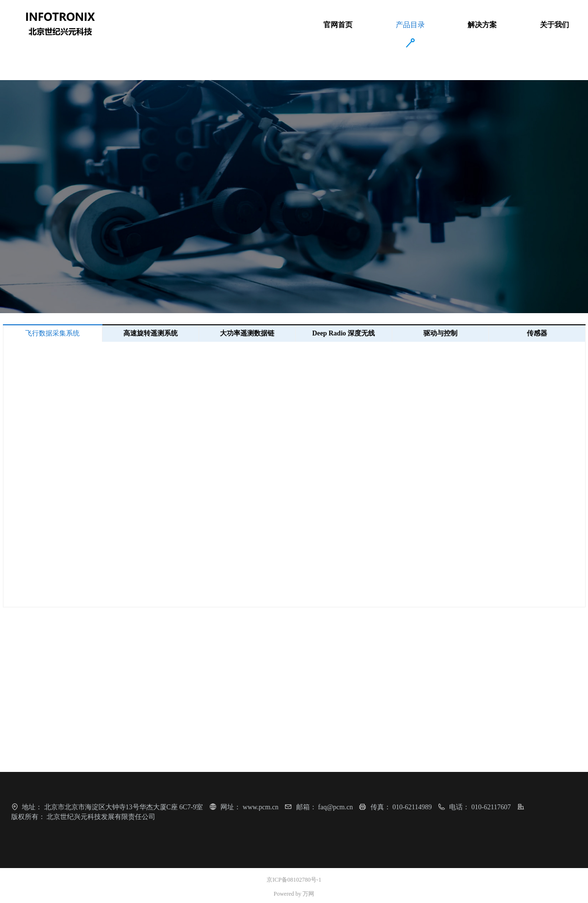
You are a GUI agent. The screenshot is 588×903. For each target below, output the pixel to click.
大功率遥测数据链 (247, 333)
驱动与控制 (440, 333)
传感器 (537, 333)
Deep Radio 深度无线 (344, 333)
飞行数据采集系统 (52, 333)
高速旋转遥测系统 (151, 333)
